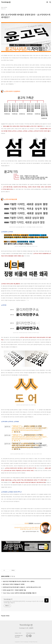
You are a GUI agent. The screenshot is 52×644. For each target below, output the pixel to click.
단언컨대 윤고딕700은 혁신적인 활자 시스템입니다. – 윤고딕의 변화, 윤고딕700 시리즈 (22, 587)
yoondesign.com (19, 636)
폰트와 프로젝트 (4, 8)
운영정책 (31, 628)
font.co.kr (17, 637)
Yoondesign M (8, 599)
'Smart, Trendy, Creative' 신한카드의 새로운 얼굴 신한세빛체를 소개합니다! (20, 593)
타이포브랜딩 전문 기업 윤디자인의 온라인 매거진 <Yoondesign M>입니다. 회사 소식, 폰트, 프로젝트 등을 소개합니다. (24, 602)
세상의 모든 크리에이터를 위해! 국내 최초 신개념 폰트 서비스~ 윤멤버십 (19, 581)
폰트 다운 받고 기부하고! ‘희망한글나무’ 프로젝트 (14, 584)
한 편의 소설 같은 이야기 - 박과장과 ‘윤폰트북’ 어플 (14, 590)
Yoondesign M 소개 (24, 628)
